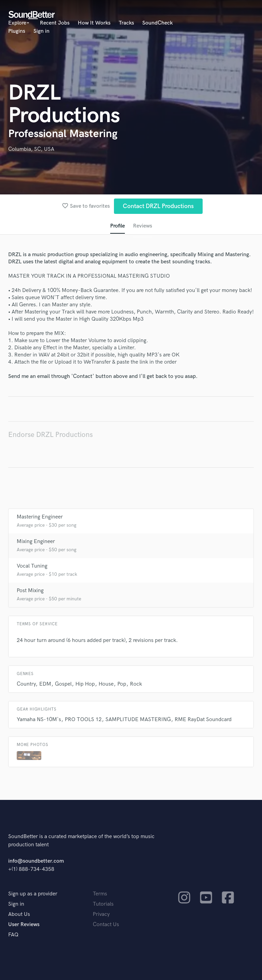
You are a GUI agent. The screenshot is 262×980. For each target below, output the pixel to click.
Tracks (126, 23)
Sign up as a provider (33, 894)
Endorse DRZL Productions (50, 435)
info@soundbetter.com (36, 861)
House (106, 684)
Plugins (17, 31)
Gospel (63, 684)
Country (26, 684)
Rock (136, 684)
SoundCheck (157, 23)
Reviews (143, 226)
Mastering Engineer (40, 517)
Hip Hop (85, 684)
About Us (19, 914)
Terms (100, 894)
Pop (122, 684)
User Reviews (24, 925)
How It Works (94, 23)
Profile (118, 226)
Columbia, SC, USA (31, 149)
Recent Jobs (55, 23)
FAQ (13, 935)
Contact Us (106, 925)
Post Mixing (30, 591)
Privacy (101, 914)
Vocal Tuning (32, 566)
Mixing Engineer (36, 542)
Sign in (41, 31)
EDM (45, 684)
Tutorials (103, 904)
